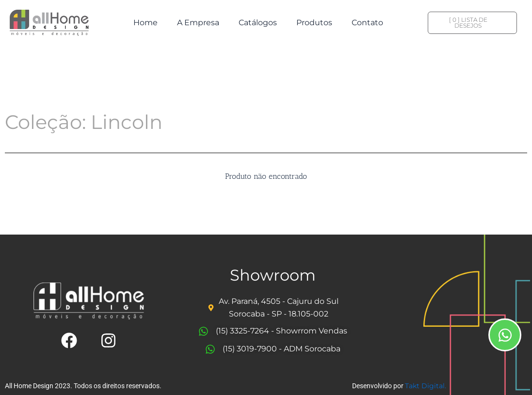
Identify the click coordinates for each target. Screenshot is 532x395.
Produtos (314, 23)
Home (145, 23)
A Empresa (198, 23)
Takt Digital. (426, 386)
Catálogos (258, 23)
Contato (367, 23)
